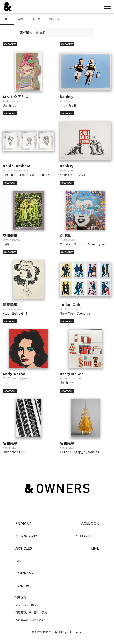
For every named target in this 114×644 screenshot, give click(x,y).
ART (21, 19)
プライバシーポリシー (29, 605)
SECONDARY (26, 536)
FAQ (19, 561)
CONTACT (24, 586)
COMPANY (24, 573)
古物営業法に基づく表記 (30, 620)
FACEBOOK (89, 523)
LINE (95, 548)
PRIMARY (23, 523)
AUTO (36, 19)
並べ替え (26, 32)
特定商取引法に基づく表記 (31, 612)
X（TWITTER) (87, 536)
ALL (7, 19)
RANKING (55, 19)
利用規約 (21, 597)
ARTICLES (24, 548)
